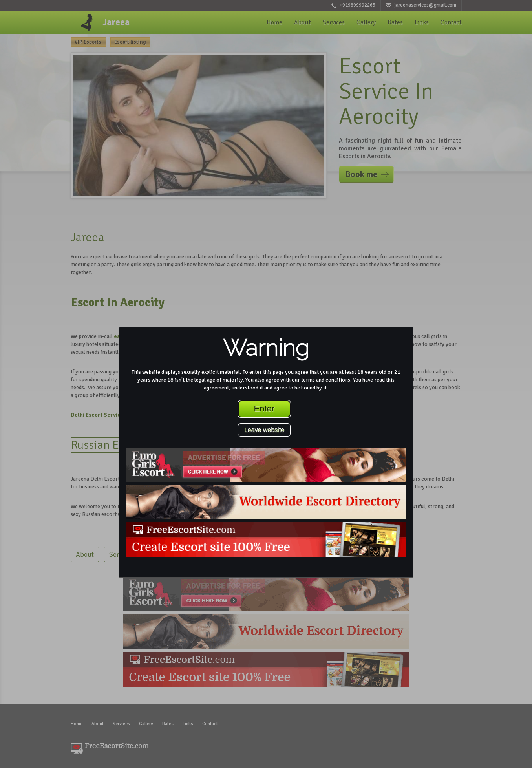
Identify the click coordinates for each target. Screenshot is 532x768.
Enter (264, 409)
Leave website (264, 430)
